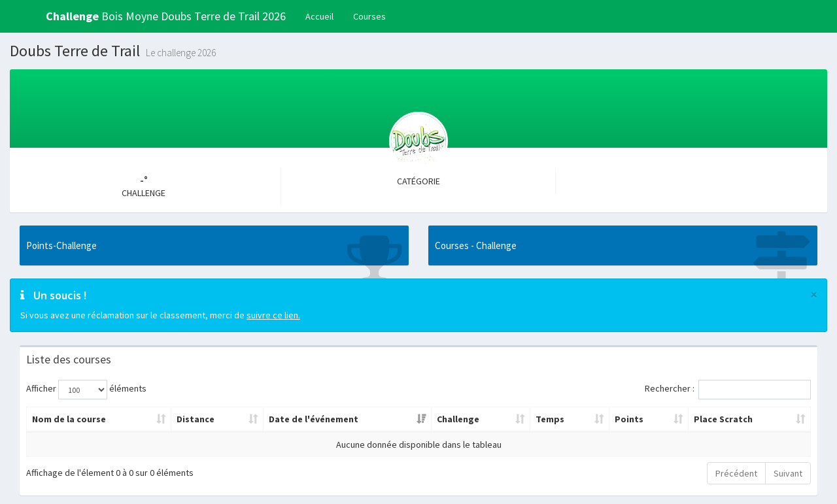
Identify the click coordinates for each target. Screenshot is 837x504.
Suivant (788, 473)
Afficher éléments (86, 390)
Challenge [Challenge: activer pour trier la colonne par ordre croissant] (458, 419)
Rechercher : (728, 390)
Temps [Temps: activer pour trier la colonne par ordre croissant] (550, 419)
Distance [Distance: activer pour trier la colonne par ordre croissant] (196, 419)
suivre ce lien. (273, 315)
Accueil (319, 16)
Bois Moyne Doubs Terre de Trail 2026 (166, 16)
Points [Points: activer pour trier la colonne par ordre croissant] (629, 419)
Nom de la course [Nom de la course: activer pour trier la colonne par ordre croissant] (69, 419)
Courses (369, 16)
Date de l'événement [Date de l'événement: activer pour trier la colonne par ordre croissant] (314, 419)
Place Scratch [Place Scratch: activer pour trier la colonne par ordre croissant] (723, 419)
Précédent (736, 473)
